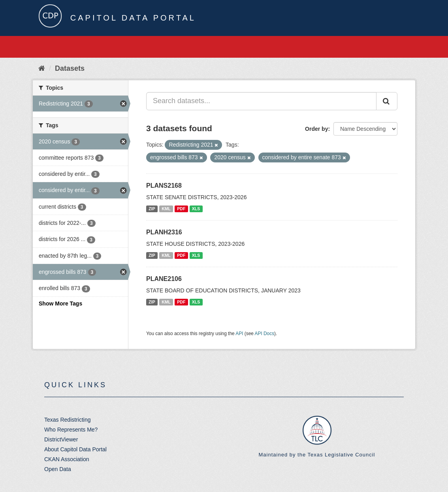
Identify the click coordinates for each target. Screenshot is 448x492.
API (239, 334)
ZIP (152, 209)
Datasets (70, 68)
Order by (316, 129)
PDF (181, 209)
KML (166, 209)
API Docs (265, 334)
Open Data (58, 469)
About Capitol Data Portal (75, 449)
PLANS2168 (164, 186)
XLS (196, 209)
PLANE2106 (164, 279)
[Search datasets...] (261, 101)
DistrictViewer (61, 439)
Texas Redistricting (68, 420)
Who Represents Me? (71, 430)
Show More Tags (60, 303)
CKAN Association (67, 459)
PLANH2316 (164, 232)
